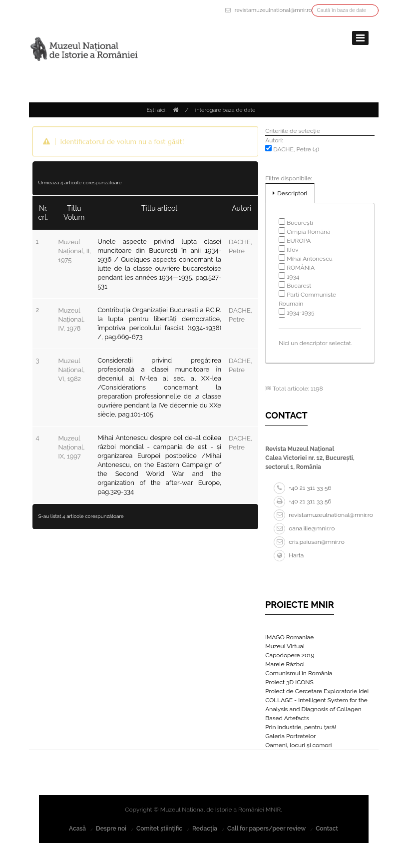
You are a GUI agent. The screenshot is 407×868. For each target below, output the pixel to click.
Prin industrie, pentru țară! (301, 727)
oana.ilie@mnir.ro (304, 528)
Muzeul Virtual (285, 646)
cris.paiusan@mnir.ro (309, 542)
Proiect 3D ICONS (289, 682)
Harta (289, 555)
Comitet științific (159, 829)
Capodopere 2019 (290, 655)
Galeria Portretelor (290, 736)
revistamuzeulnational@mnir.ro (273, 10)
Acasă (77, 829)
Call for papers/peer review (266, 829)
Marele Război (285, 664)
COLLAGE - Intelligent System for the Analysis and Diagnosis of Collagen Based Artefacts (316, 709)
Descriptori (292, 193)
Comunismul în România (299, 673)
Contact (327, 829)
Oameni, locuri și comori (298, 745)
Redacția (205, 829)
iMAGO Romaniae (289, 637)
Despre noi (111, 829)
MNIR (273, 810)
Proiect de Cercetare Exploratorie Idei (317, 691)
